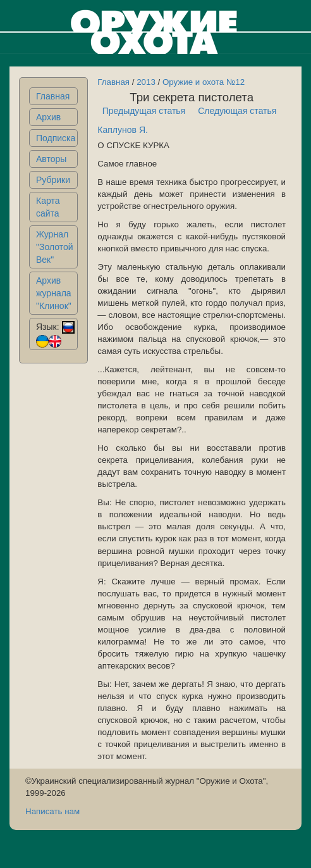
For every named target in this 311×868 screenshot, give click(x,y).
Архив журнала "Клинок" (54, 293)
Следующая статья (237, 111)
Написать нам (52, 811)
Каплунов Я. (123, 130)
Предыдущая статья (144, 111)
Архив (48, 117)
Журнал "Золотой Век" (55, 247)
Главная (53, 96)
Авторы (51, 159)
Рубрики (53, 180)
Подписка (56, 138)
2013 (146, 82)
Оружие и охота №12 (204, 82)
